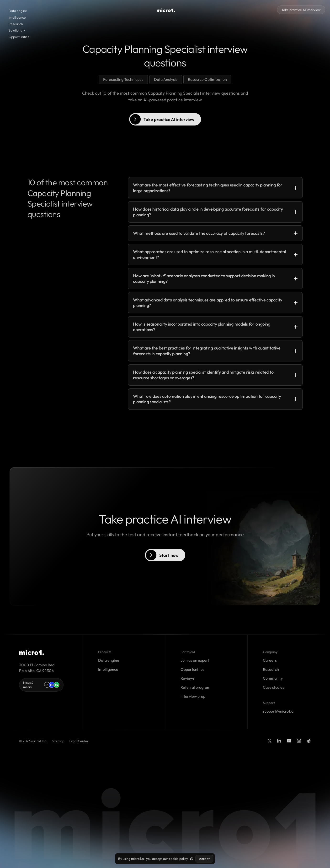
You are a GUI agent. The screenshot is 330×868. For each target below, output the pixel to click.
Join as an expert (195, 660)
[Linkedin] (279, 741)
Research (16, 24)
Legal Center (79, 741)
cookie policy (178, 859)
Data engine (18, 11)
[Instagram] (299, 741)
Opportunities (19, 37)
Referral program (195, 687)
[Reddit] (309, 741)
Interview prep (193, 696)
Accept (204, 859)
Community (273, 678)
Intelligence (17, 17)
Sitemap (58, 741)
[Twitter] (270, 741)
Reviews (188, 678)
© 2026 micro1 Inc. (33, 741)
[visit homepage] (166, 10)
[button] (17, 30)
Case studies (274, 687)
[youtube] (289, 741)
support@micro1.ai (279, 711)
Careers (270, 660)
